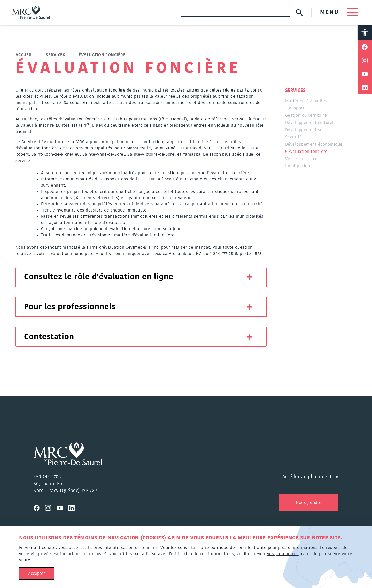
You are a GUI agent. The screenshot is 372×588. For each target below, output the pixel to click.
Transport (295, 108)
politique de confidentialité (238, 548)
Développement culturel (309, 123)
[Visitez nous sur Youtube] (63, 507)
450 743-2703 (47, 477)
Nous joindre (309, 503)
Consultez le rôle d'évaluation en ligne (99, 277)
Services (55, 55)
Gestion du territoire (306, 116)
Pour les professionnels (70, 307)
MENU (339, 12)
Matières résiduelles (306, 101)
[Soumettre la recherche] (299, 13)
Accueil (24, 55)
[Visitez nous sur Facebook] (39, 507)
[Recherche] (235, 12)
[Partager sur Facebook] (365, 47)
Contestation (49, 337)
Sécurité (294, 137)
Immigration (298, 166)
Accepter (37, 574)
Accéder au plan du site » (311, 477)
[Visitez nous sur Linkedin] (74, 507)
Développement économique (314, 145)
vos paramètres (283, 554)
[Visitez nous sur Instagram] (51, 507)
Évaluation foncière (308, 152)
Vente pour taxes (303, 159)
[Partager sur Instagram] (365, 61)
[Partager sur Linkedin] (365, 88)
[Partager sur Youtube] (365, 74)
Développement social (308, 130)
